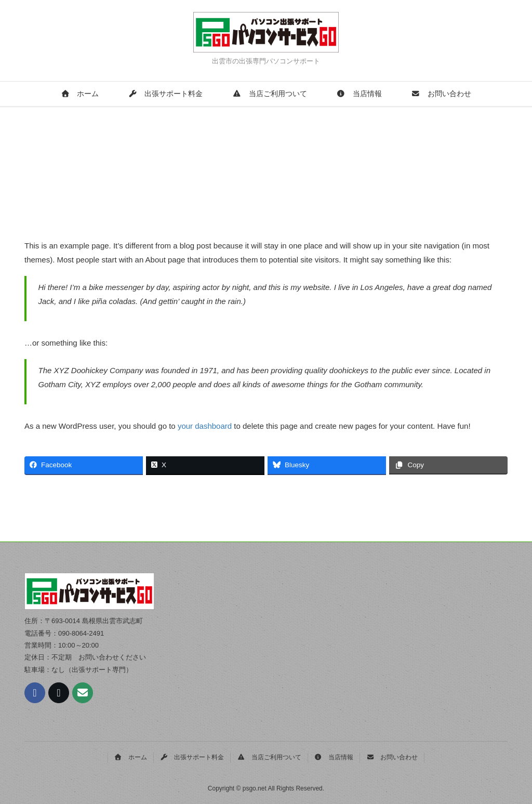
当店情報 (359, 94)
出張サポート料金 (165, 94)
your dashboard (205, 426)
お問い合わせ (441, 94)
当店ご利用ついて (270, 94)
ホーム (80, 94)
